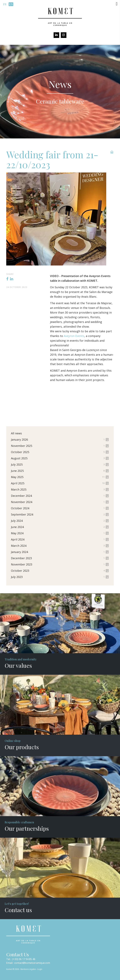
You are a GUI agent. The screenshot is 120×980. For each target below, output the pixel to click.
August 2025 (60, 458)
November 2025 (60, 446)
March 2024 (60, 546)
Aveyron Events (74, 336)
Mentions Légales (28, 969)
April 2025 (60, 483)
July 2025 (60, 464)
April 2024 (60, 539)
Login (40, 969)
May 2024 (60, 533)
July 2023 (60, 577)
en (11, 4)
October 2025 (60, 452)
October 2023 (60, 571)
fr (5, 4)
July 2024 (60, 521)
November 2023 (60, 564)
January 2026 (60, 440)
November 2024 (60, 502)
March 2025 (60, 489)
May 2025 (60, 477)
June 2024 (60, 527)
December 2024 (60, 496)
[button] (117, 4)
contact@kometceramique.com (32, 963)
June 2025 (60, 471)
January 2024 (60, 552)
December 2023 (60, 558)
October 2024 (60, 508)
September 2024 (60, 514)
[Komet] (60, 17)
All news (16, 433)
